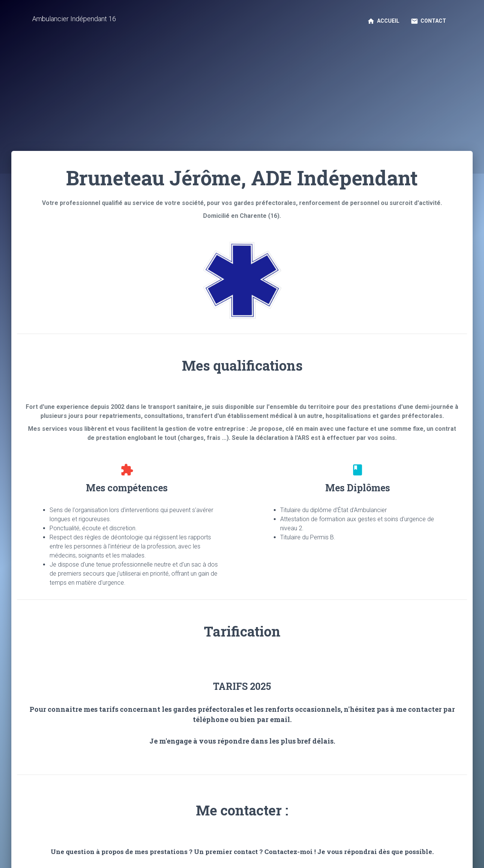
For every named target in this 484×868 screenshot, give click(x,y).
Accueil (383, 21)
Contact (428, 21)
